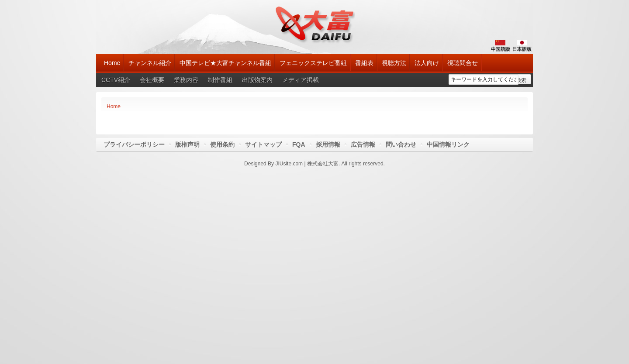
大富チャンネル (315, 24)
